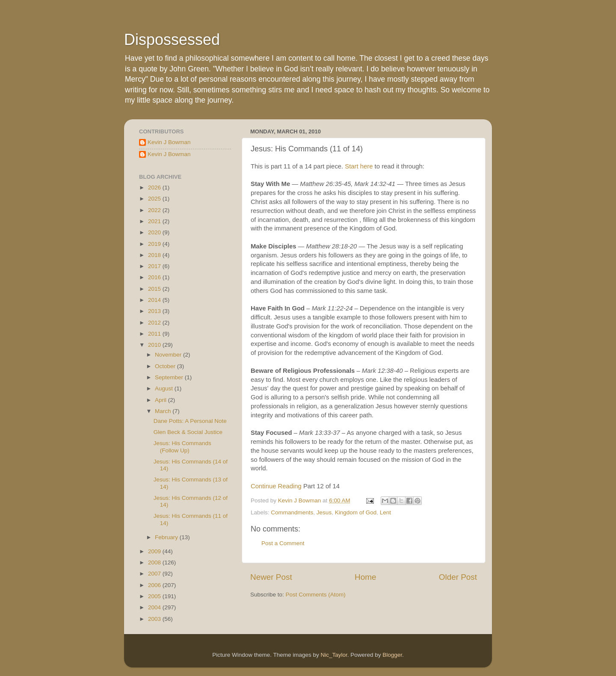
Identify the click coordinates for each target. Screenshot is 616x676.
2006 (155, 585)
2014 (155, 300)
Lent (385, 512)
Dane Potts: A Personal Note (190, 421)
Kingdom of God (356, 512)
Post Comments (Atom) (316, 595)
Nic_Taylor (334, 655)
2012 (155, 323)
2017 (155, 266)
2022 (155, 210)
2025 (155, 199)
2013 (155, 311)
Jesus (324, 512)
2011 (155, 334)
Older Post (458, 577)
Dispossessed (172, 40)
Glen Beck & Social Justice (188, 432)
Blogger (392, 655)
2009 (155, 551)
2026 (155, 187)
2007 (155, 574)
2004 (155, 607)
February (167, 537)
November (169, 355)
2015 (155, 289)
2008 (155, 562)
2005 (155, 596)
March (164, 411)
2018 (155, 255)
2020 (155, 232)
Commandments (292, 512)
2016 (155, 277)
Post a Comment (283, 543)
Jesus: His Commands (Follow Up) (182, 447)
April (161, 400)
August (165, 388)
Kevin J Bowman (169, 142)
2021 (155, 221)
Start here (359, 166)
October (166, 366)
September (170, 377)
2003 (155, 619)
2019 (155, 244)
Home (365, 577)
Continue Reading (276, 486)
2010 (155, 345)
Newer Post (271, 577)
